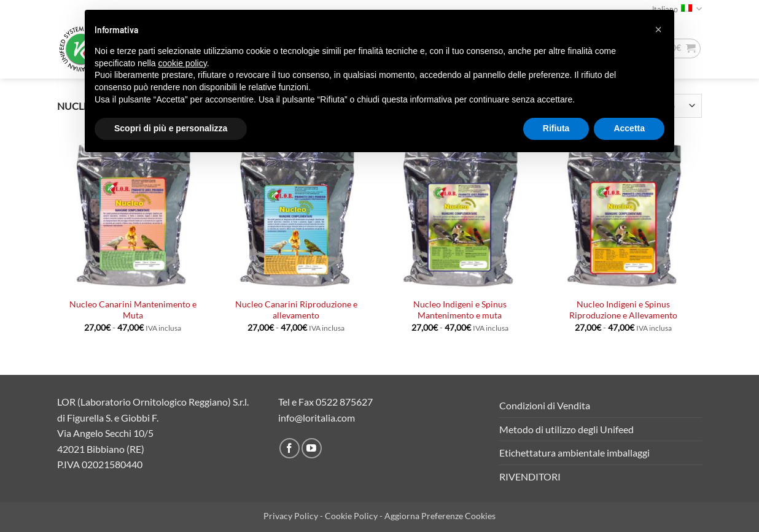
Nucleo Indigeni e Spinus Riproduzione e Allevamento (623, 310)
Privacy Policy (291, 516)
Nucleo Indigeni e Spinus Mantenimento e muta (460, 310)
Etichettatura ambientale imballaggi (574, 453)
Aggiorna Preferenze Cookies (440, 516)
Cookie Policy (351, 516)
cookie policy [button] (183, 63)
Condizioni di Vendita (545, 405)
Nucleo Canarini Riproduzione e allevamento (296, 310)
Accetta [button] (629, 128)
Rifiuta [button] (556, 128)
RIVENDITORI (530, 476)
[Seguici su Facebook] (290, 448)
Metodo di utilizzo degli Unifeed (566, 429)
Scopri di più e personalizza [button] (171, 128)
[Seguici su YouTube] (312, 448)
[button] (658, 29)
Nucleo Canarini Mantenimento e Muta (133, 310)
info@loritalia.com (317, 418)
